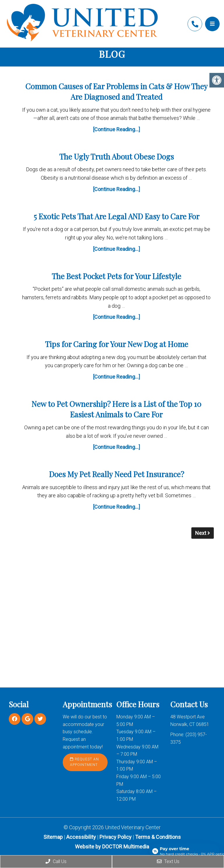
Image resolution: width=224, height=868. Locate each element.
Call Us (56, 861)
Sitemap (53, 837)
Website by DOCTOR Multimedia (112, 847)
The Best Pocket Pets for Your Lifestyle (116, 276)
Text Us (168, 861)
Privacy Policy (116, 837)
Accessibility (81, 837)
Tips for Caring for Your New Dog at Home (117, 344)
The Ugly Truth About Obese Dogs (117, 156)
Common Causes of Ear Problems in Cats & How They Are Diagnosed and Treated (117, 91)
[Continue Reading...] (117, 129)
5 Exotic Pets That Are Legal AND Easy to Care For (117, 216)
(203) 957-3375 (195, 24)
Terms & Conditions (158, 837)
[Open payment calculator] (184, 851)
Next (203, 533)
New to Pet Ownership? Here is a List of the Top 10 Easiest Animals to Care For (116, 409)
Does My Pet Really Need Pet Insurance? (117, 474)
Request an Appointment (84, 762)
